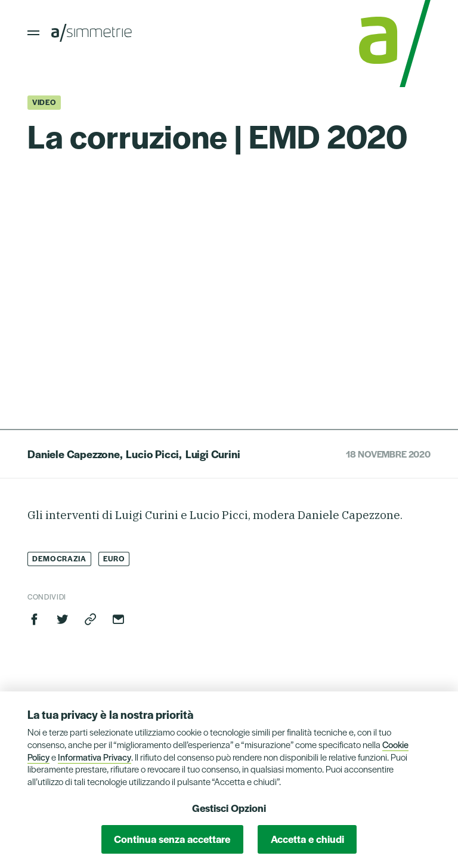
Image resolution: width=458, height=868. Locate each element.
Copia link (91, 619)
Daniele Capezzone (74, 454)
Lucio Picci (152, 454)
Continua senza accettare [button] (172, 839)
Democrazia (59, 558)
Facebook (35, 619)
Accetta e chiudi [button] (307, 839)
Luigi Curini (213, 454)
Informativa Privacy (95, 757)
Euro (114, 558)
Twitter (63, 619)
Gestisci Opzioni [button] (229, 808)
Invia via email (118, 619)
